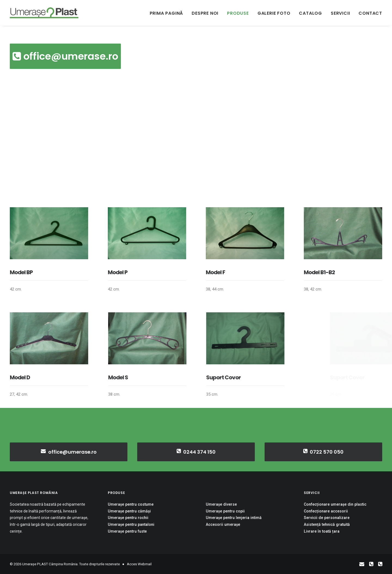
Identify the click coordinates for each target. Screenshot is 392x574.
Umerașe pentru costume (131, 504)
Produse (238, 13)
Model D (38, 377)
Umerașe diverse (221, 504)
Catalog (310, 13)
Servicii (340, 13)
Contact (370, 13)
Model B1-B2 (320, 272)
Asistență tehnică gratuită (327, 524)
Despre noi (205, 13)
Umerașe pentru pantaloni (131, 524)
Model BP (21, 272)
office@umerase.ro (65, 56)
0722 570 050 (324, 452)
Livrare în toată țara (322, 531)
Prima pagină (166, 13)
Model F (215, 272)
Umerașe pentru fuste (127, 531)
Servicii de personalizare (327, 518)
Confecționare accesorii (326, 511)
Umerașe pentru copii (225, 511)
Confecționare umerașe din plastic (335, 504)
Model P (118, 272)
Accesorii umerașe (223, 524)
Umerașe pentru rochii (128, 518)
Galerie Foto (274, 13)
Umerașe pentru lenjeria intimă (234, 518)
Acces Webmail (139, 564)
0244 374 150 (196, 452)
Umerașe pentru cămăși (129, 511)
